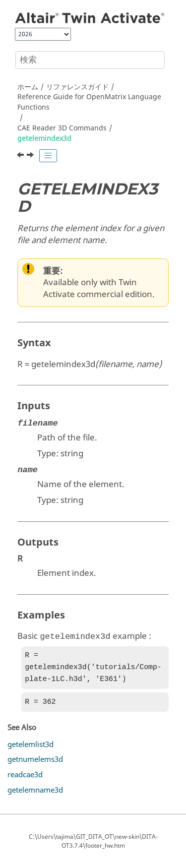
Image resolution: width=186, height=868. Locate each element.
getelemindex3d (44, 139)
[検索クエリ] (90, 60)
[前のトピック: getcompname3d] (21, 156)
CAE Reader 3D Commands (62, 128)
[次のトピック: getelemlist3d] (31, 156)
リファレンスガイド (77, 87)
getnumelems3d (35, 763)
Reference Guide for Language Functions (89, 102)
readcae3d (25, 779)
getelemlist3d (31, 748)
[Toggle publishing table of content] (48, 156)
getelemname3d (35, 794)
